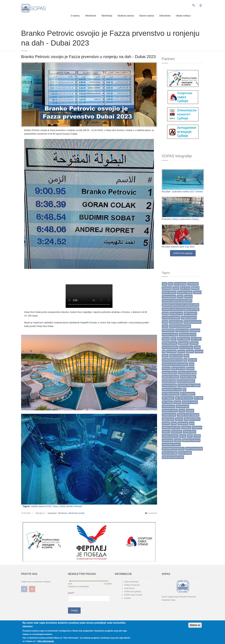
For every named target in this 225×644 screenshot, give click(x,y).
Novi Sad (192, 360)
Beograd (195, 288)
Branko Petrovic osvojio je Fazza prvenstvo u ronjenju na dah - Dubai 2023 (88, 57)
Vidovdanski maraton (171, 444)
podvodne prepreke (171, 377)
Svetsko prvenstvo (170, 436)
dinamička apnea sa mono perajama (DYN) (180, 305)
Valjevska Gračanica (191, 440)
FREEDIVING (168, 330)
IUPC (173, 339)
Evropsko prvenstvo (192, 322)
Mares (165, 356)
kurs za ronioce (186, 347)
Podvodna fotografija (187, 373)
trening (183, 436)
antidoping (167, 288)
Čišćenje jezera (169, 297)
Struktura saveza (126, 16)
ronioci (182, 411)
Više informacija (46, 641)
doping (165, 313)
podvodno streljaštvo (186, 381)
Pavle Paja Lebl (178, 368)
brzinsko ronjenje (185, 292)
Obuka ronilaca (183, 16)
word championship (194, 449)
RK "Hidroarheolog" (171, 394)
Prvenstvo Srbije (169, 385)
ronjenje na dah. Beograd (188, 415)
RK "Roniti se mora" (184, 398)
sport (192, 423)
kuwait (197, 347)
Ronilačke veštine (170, 411)
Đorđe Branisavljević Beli (173, 457)
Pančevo (166, 368)
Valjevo (178, 440)
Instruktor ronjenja (170, 335)
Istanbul (166, 339)
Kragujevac (183, 343)
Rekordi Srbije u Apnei (172, 390)
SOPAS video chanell (133, 595)
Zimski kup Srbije (170, 453)
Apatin (176, 288)
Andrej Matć (193, 284)
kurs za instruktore (170, 347)
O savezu (75, 16)
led (164, 352)
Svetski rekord (190, 432)
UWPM (197, 436)
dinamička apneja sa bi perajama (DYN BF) (181, 309)
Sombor (166, 423)
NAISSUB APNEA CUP (172, 360)
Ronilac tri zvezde (190, 402)
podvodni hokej (169, 381)
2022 (165, 284)
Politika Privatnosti (132, 585)
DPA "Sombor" (190, 313)
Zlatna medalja (185, 453)
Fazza (55, 506)
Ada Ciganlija (180, 284)
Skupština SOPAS (192, 419)
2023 (171, 284)
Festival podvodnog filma (180, 326)
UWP (190, 436)
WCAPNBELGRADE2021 (173, 449)
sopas (174, 423)
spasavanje (183, 423)
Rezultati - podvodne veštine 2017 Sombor (182, 192)
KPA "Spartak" (184, 339)
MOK (186, 356)
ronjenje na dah (169, 415)
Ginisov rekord (182, 330)
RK (184, 390)
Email (71, 593)
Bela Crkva (185, 288)
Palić (192, 364)
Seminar (179, 419)
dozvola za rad (176, 313)
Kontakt (127, 598)
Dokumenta (165, 16)
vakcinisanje (168, 440)
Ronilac (177, 402)
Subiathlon (197, 428)
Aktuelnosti (90, 16)
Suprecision (177, 432)
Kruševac (194, 343)
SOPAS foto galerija (183, 253)
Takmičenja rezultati (76, 513)
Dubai (62, 506)
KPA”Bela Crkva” (170, 343)
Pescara (190, 368)
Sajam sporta (168, 419)
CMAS (180, 297)
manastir (199, 352)
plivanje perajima (170, 373)
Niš (185, 360)
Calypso (197, 292)
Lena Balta (171, 352)
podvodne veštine (188, 377)
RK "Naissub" (168, 398)
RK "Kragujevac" (188, 394)
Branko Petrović (74, 506)
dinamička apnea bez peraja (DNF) (177, 301)
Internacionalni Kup (188, 335)
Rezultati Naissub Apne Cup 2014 (178, 247)
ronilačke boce (169, 406)
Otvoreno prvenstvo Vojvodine (175, 364)
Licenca (181, 352)
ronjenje (190, 411)
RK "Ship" (199, 398)
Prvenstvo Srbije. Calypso (189, 385)
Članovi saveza (147, 16)
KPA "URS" (196, 339)
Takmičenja (107, 16)
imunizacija (195, 330)
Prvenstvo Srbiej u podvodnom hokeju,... (181, 219)
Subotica (166, 432)
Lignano (190, 352)
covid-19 (188, 297)
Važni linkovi (129, 588)
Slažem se (195, 625)
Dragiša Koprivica (189, 318)
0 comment (152, 513)
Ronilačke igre (182, 406)
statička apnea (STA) (41, 506)
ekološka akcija (176, 322)
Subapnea (186, 428)
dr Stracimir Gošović (171, 318)
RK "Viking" (167, 402)
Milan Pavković (176, 356)
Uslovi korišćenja (131, 582)
